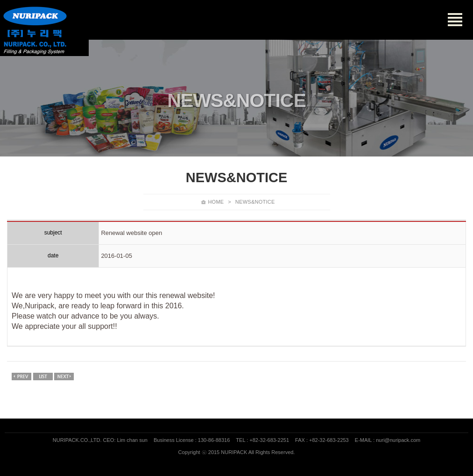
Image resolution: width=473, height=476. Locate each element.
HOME (216, 202)
